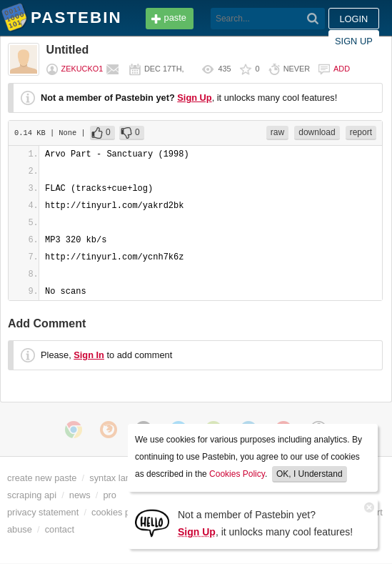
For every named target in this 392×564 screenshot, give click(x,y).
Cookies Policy (237, 474)
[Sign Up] (152, 522)
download (317, 132)
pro (110, 495)
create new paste (42, 478)
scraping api (32, 495)
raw (277, 132)
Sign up (354, 41)
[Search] (313, 19)
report (361, 132)
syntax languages (125, 478)
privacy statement (43, 512)
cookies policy (120, 512)
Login (353, 19)
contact (60, 529)
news (80, 495)
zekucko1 (82, 69)
